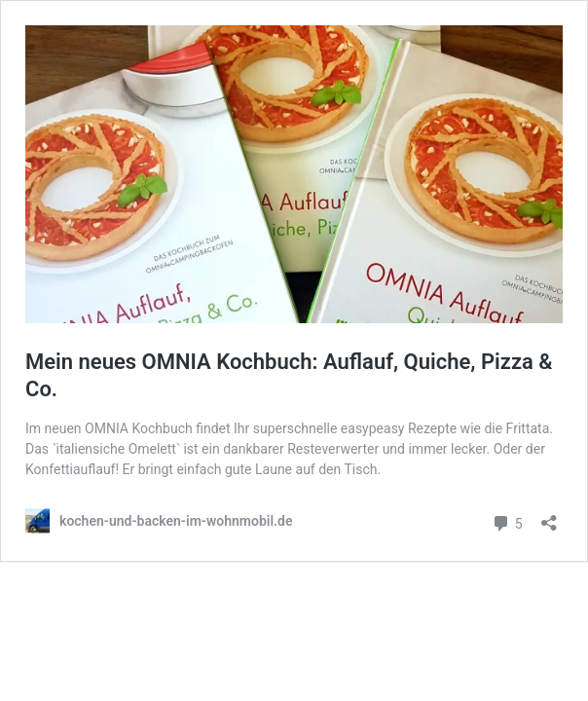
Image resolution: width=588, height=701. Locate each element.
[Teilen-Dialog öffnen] (549, 517)
